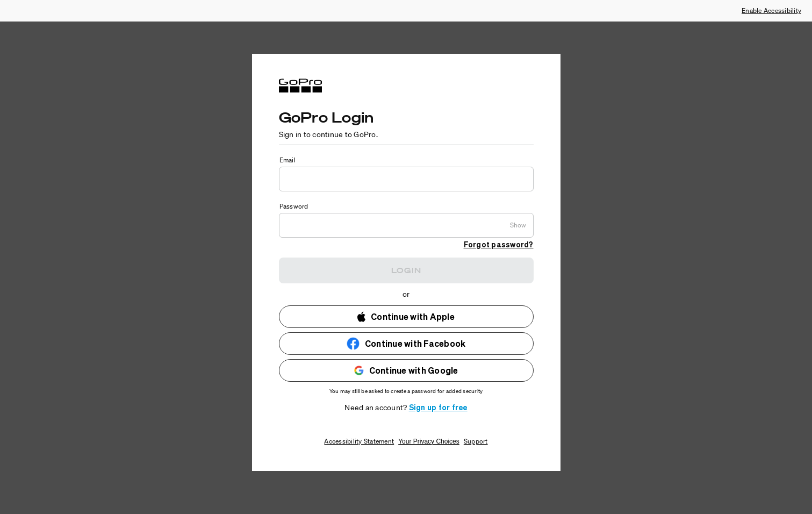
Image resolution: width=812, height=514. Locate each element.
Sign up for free (438, 407)
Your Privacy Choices (429, 441)
